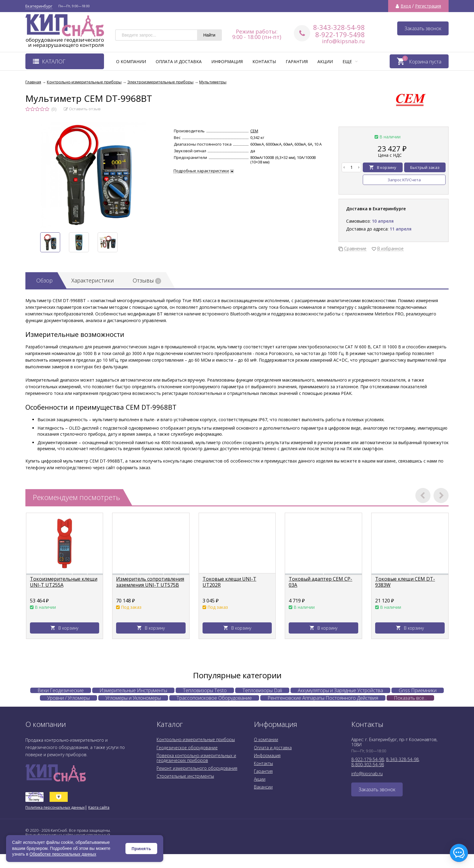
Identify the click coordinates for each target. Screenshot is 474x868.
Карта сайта (99, 807)
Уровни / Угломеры (68, 698)
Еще (350, 61)
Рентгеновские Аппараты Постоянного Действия (323, 698)
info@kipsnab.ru (343, 41)
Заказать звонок (423, 28)
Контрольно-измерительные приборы (196, 739)
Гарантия (297, 61)
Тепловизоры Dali (262, 690)
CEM (254, 131)
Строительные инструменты (185, 776)
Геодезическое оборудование (187, 748)
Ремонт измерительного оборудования (197, 768)
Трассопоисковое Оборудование (214, 698)
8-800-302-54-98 (368, 765)
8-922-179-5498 (340, 34)
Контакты (264, 61)
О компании (131, 61)
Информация (227, 61)
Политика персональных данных (55, 807)
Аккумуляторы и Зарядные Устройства (340, 690)
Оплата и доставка (179, 61)
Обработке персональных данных (63, 854)
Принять (141, 849)
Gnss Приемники (418, 690)
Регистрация (428, 6)
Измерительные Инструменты (133, 690)
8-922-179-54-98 (368, 759)
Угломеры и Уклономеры (133, 698)
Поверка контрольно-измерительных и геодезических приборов (196, 758)
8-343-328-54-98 (339, 27)
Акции (325, 61)
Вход (406, 6)
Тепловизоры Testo (205, 690)
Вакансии (263, 787)
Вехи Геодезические (61, 690)
